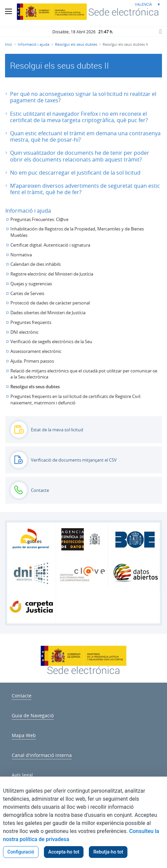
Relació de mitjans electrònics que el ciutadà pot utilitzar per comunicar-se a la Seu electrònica (84, 374)
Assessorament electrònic (36, 351)
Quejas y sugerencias (31, 284)
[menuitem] (22, 695)
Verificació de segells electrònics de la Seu (51, 342)
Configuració (21, 852)
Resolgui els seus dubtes (35, 387)
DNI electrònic (24, 332)
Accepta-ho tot (64, 852)
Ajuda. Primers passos (32, 361)
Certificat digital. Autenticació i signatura (50, 245)
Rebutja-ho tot (108, 852)
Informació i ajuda (28, 211)
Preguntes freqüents (31, 322)
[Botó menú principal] (8, 11)
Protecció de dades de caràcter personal (50, 303)
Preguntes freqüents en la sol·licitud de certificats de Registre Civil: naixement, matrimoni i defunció (76, 400)
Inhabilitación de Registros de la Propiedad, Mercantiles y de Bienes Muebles (77, 232)
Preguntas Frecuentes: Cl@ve (39, 220)
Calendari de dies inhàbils (36, 264)
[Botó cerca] (160, 31)
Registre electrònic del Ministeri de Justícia (52, 274)
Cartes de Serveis (27, 294)
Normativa (21, 255)
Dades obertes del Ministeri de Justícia (48, 313)
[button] (83, 97)
